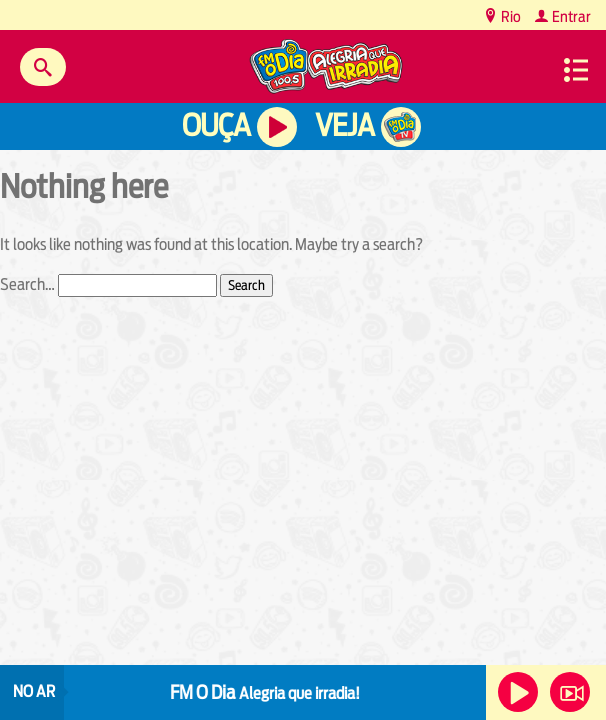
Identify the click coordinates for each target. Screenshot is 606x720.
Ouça (216, 125)
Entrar (570, 16)
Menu (576, 70)
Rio (509, 16)
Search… (27, 284)
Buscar (43, 67)
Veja (344, 125)
